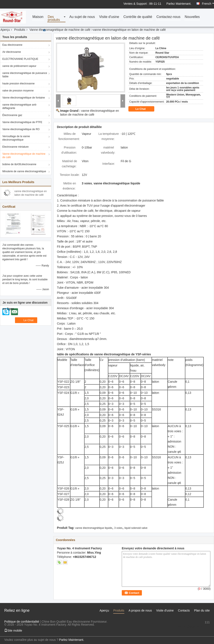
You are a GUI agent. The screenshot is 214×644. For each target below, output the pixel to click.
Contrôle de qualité (138, 17)
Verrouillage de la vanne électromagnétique (16, 138)
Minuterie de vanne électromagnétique (24, 171)
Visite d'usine (109, 17)
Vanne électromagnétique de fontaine (24, 98)
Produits (20, 30)
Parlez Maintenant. (179, 4)
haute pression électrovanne (19, 84)
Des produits (54, 18)
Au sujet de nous (82, 17)
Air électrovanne (12, 52)
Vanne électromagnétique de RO (21, 129)
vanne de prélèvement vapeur (19, 66)
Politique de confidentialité (22, 622)
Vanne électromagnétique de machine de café (60, 30)
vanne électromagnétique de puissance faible (25, 75)
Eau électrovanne (12, 45)
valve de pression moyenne (18, 91)
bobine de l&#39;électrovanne (19, 164)
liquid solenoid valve (136, 528)
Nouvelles (192, 17)
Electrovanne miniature (16, 147)
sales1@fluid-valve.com (194, 626)
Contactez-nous (168, 17)
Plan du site (202, 610)
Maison (38, 17)
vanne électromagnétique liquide (94, 528)
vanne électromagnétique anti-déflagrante (20, 106)
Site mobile (13, 631)
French (208, 4)
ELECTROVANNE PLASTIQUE (20, 59)
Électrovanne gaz (12, 115)
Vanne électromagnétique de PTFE (22, 122)
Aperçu (5, 30)
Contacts (184, 610)
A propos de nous (140, 610)
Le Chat (143, 109)
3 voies (118, 528)
